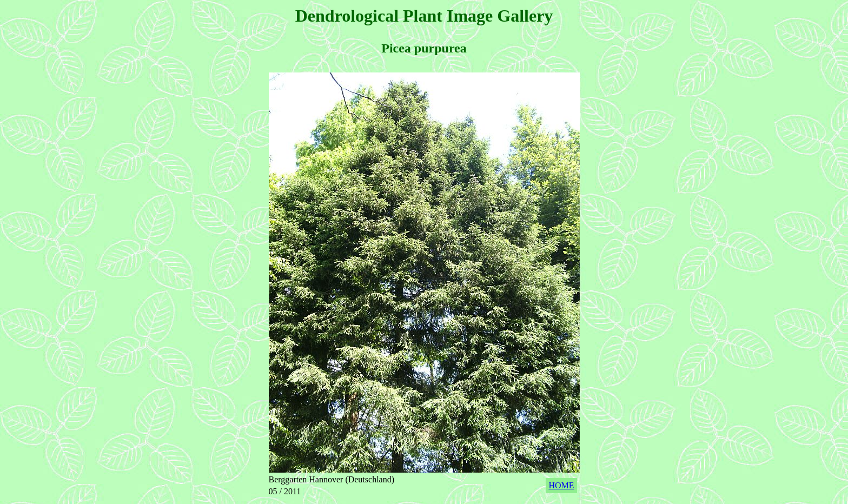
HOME (561, 485)
